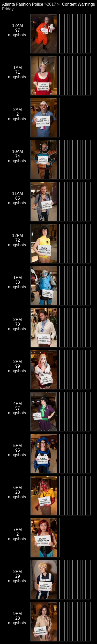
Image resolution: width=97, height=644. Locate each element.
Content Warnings (79, 4)
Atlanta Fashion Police (23, 4)
